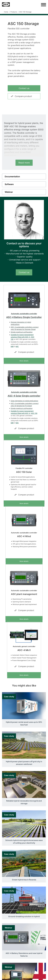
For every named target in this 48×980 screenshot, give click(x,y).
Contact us (24, 88)
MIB (12, 346)
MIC (17, 346)
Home (6, 12)
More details (24, 361)
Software (9, 184)
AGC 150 (34, 413)
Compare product (21, 96)
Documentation (12, 176)
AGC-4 (28, 337)
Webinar (9, 192)
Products (14, 12)
